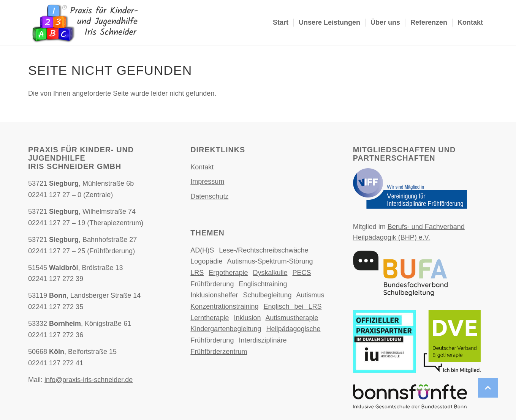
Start (281, 22)
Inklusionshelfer (214, 295)
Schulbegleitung (267, 295)
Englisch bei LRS (292, 306)
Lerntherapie (210, 318)
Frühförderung (212, 284)
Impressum (207, 182)
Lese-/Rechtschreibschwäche (264, 250)
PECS (302, 273)
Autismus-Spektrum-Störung (270, 261)
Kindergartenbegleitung (226, 329)
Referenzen (429, 22)
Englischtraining (263, 284)
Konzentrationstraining (224, 306)
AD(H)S (202, 250)
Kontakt (470, 22)
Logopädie (206, 261)
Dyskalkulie (270, 273)
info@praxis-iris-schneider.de (89, 380)
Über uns (385, 22)
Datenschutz (209, 196)
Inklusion (247, 318)
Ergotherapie (228, 273)
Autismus (310, 295)
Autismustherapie (292, 318)
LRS (197, 273)
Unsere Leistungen (329, 22)
